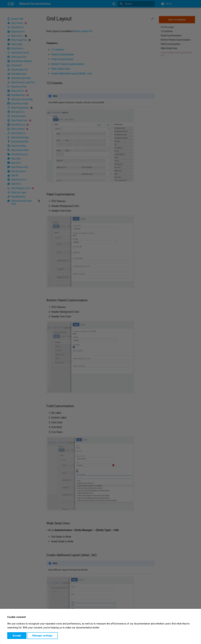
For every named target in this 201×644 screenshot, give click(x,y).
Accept (17, 636)
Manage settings (42, 636)
